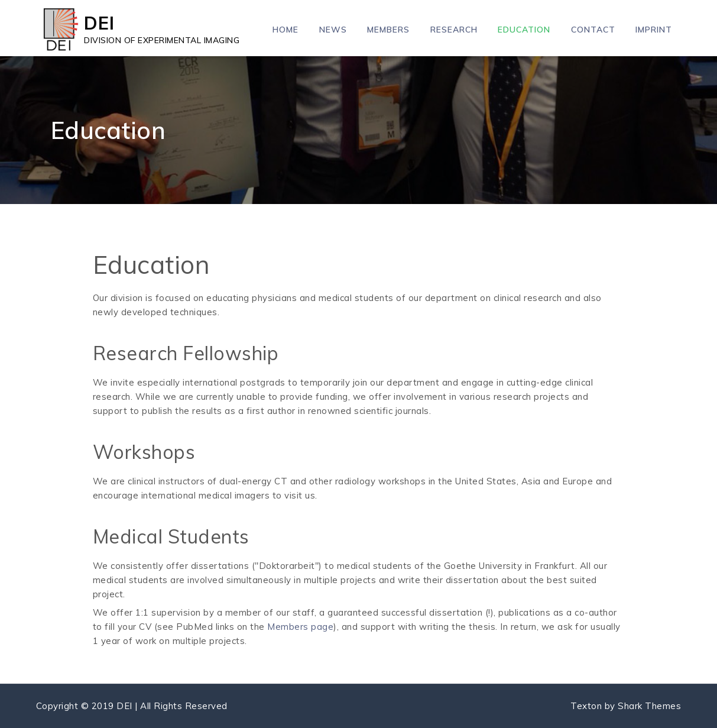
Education (524, 30)
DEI (99, 23)
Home (285, 30)
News (333, 30)
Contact (593, 30)
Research (454, 30)
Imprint (654, 30)
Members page (300, 627)
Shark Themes (649, 706)
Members (388, 30)
